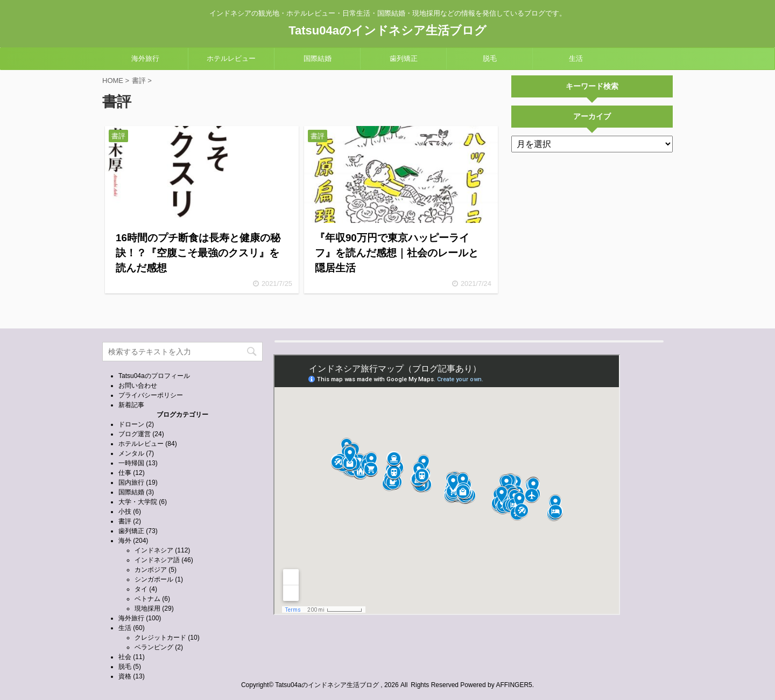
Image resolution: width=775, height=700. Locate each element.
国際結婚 (318, 58)
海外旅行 (145, 58)
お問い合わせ (138, 386)
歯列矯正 (404, 58)
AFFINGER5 (514, 685)
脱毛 (490, 58)
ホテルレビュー (231, 58)
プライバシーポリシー (151, 395)
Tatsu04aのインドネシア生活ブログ (387, 30)
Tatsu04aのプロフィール (154, 376)
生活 (576, 58)
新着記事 (131, 405)
